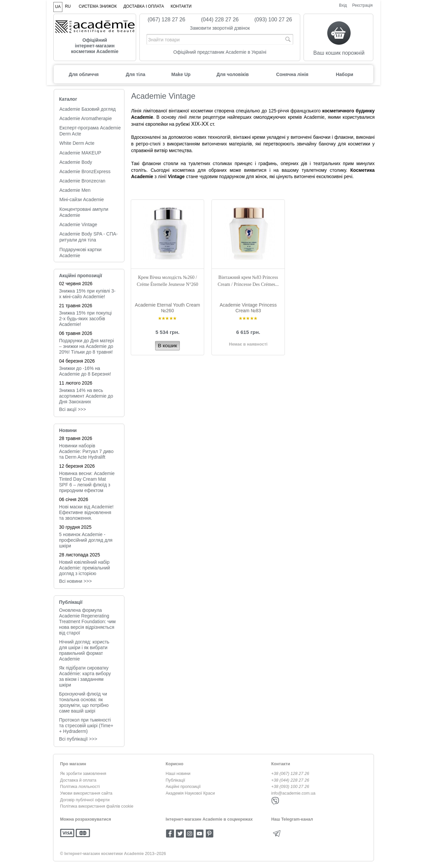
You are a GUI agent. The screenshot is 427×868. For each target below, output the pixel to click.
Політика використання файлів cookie (97, 806)
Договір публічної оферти (85, 800)
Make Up (181, 74)
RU (68, 6)
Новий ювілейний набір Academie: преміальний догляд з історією (85, 568)
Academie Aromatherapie (86, 118)
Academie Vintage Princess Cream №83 (248, 308)
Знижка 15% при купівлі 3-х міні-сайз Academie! (87, 294)
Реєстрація (362, 5)
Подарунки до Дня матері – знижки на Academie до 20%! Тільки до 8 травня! (86, 346)
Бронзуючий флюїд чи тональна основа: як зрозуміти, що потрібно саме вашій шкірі (84, 702)
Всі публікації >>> (78, 739)
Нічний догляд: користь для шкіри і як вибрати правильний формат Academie (84, 650)
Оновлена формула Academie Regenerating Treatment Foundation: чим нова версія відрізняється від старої (87, 621)
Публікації (71, 602)
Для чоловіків (233, 74)
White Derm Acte (77, 143)
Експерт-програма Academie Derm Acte (90, 131)
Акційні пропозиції (81, 276)
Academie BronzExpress (85, 171)
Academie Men (75, 190)
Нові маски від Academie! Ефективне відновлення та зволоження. (86, 512)
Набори (345, 74)
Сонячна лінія (292, 74)
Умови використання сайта (86, 793)
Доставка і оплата (144, 6)
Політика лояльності (80, 787)
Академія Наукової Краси (190, 793)
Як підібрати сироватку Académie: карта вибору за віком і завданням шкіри (85, 676)
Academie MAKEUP (80, 153)
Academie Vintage (78, 225)
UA (58, 7)
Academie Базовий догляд (88, 109)
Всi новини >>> (75, 581)
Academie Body (76, 162)
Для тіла (135, 74)
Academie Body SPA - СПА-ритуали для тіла (89, 237)
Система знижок (98, 6)
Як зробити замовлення (83, 774)
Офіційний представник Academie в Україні (220, 52)
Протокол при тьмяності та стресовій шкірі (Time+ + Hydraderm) (86, 726)
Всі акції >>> (73, 409)
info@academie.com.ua (293, 793)
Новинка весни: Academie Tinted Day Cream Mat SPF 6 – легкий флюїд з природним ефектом (87, 482)
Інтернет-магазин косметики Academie (104, 854)
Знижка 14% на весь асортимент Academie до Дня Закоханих (86, 396)
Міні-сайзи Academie (82, 199)
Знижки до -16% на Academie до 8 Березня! (85, 371)
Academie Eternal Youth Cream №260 (167, 308)
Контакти (181, 6)
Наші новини (178, 774)
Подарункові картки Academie (80, 253)
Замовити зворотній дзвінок (220, 28)
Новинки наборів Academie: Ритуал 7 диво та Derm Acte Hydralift (86, 451)
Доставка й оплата (78, 780)
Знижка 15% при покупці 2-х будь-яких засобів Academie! (85, 319)
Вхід (343, 5)
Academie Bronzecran (82, 181)
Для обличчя (84, 74)
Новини (68, 430)
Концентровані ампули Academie (84, 212)
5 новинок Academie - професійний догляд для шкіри (86, 540)
